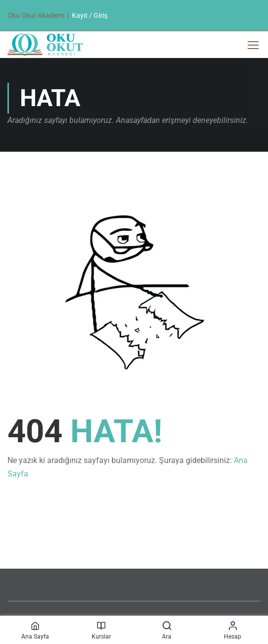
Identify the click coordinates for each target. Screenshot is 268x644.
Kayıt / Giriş (90, 15)
